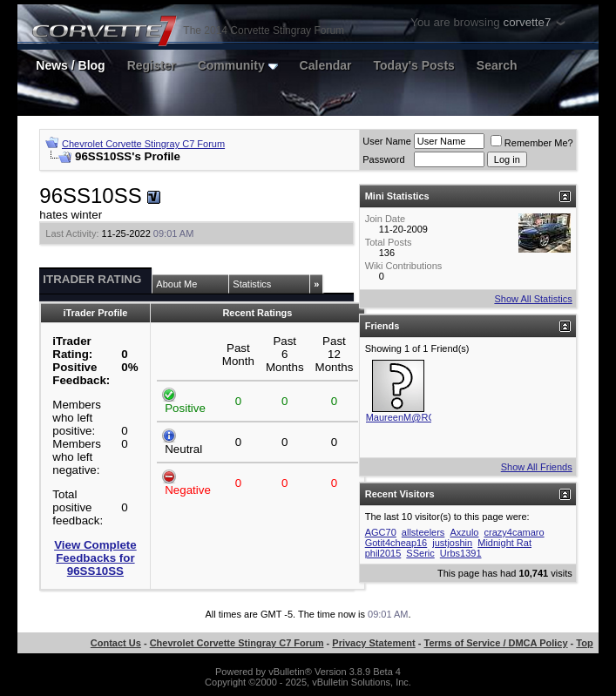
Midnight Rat (504, 543)
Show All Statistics (533, 299)
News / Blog (70, 65)
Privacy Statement (373, 643)
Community (238, 65)
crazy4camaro (514, 532)
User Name (387, 141)
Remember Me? (532, 143)
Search (497, 65)
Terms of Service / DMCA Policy (496, 643)
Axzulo (464, 532)
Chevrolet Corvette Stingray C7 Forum (143, 144)
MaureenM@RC (401, 417)
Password (383, 159)
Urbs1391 (461, 553)
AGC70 (381, 532)
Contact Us (116, 643)
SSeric (420, 553)
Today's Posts (414, 65)
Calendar (326, 65)
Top (584, 643)
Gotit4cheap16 (396, 543)
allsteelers (423, 532)
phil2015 (383, 553)
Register (152, 65)
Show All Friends (537, 467)
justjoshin (452, 543)
